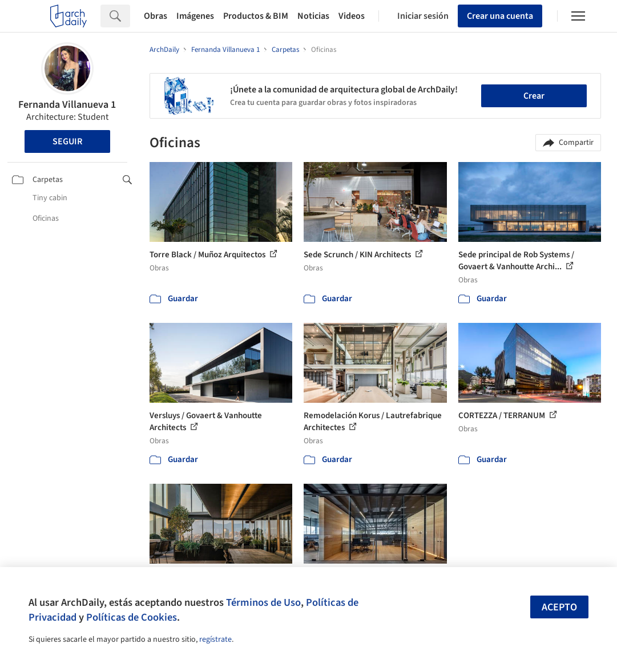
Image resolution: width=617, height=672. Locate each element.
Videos (352, 16)
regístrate (215, 639)
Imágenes (195, 16)
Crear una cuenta (500, 16)
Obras (156, 16)
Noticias (313, 16)
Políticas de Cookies (132, 617)
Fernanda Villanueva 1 (67, 105)
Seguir (67, 141)
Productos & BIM (256, 16)
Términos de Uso (263, 602)
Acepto (559, 607)
